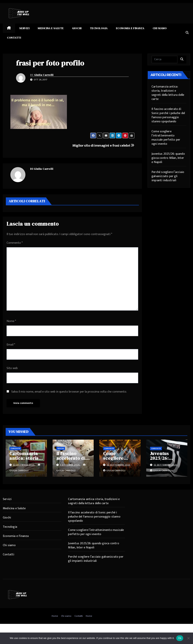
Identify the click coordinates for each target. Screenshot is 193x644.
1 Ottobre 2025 (70, 465)
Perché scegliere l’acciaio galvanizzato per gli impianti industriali (168, 176)
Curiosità (15, 448)
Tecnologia (99, 28)
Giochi (77, 28)
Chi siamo (160, 28)
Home (55, 616)
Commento (15, 243)
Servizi (24, 28)
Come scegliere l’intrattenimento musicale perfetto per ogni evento (166, 138)
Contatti (14, 38)
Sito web (12, 368)
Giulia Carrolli (44, 75)
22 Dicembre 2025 (24, 465)
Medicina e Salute (51, 28)
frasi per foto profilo (50, 63)
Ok (180, 638)
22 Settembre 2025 (119, 465)
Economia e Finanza (130, 28)
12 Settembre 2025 (165, 465)
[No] (188, 638)
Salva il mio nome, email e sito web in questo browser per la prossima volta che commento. (69, 392)
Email (11, 345)
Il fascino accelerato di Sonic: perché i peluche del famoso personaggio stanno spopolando (168, 115)
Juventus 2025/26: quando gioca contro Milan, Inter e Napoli (168, 158)
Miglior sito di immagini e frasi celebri (103, 145)
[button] (187, 33)
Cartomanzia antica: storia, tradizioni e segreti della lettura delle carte (168, 93)
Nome (11, 321)
